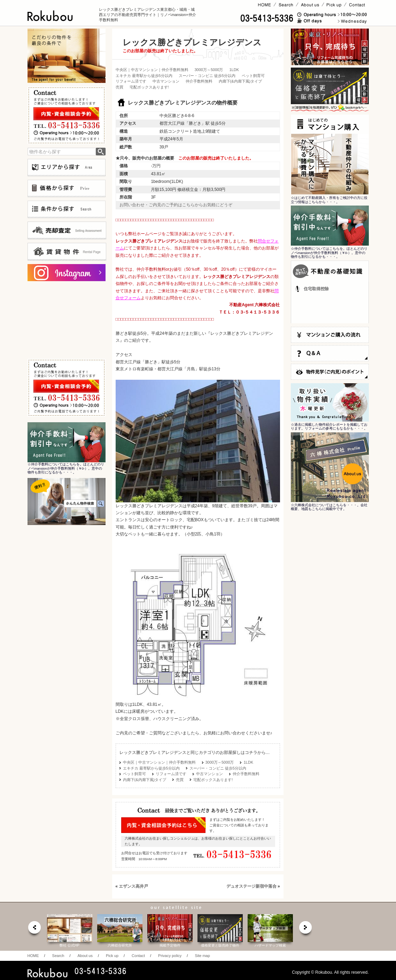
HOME (33, 956)
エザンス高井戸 (133, 886)
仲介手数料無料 (199, 81)
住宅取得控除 (316, 289)
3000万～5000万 (209, 70)
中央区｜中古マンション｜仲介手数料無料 (152, 70)
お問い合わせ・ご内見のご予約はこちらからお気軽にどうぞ (176, 205)
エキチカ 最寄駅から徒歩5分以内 (144, 76)
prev (34, 929)
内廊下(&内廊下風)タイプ (240, 81)
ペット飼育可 (253, 76)
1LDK (234, 70)
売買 (119, 87)
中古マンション (166, 81)
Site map (202, 956)
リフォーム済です (131, 81)
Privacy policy (170, 956)
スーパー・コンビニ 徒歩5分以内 (207, 76)
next (306, 929)
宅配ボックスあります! (149, 87)
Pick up (112, 956)
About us (85, 956)
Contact (138, 956)
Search (58, 956)
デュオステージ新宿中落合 (251, 886)
